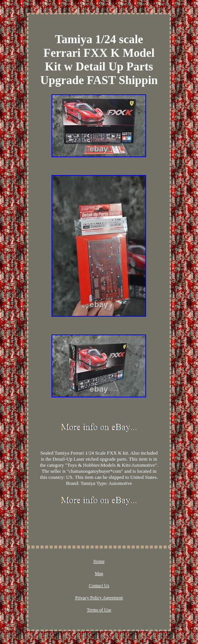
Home (99, 561)
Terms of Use (99, 610)
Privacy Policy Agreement (99, 598)
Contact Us (99, 586)
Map (99, 574)
